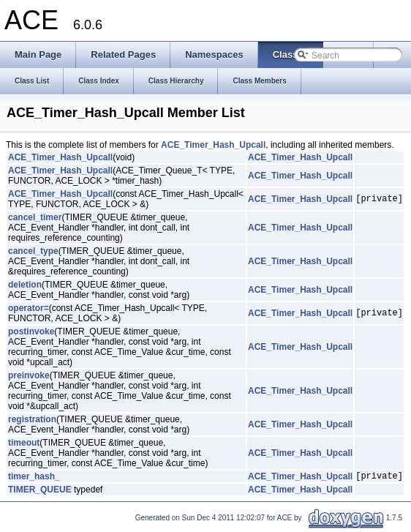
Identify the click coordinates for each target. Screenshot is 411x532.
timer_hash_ (34, 478)
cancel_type (33, 251)
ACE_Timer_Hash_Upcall (213, 145)
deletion (25, 285)
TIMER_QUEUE (40, 492)
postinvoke (31, 331)
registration (32, 419)
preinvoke (29, 375)
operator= (29, 308)
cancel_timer (35, 217)
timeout (24, 443)
